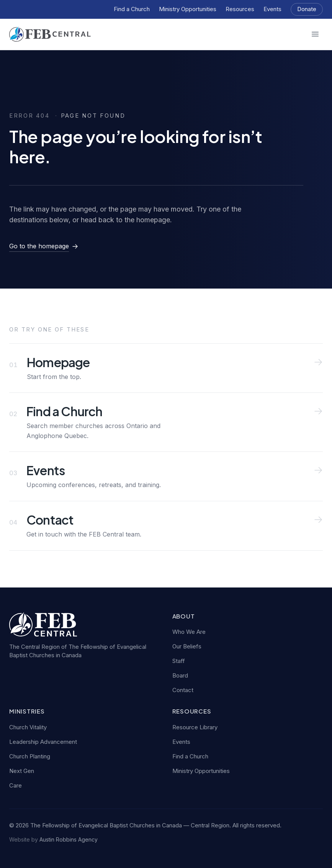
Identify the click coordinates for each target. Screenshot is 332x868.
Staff (179, 661)
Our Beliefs (187, 646)
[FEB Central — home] (50, 34)
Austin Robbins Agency (69, 839)
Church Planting (30, 756)
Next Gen (22, 771)
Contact (183, 690)
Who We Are (189, 632)
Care (16, 785)
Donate (307, 9)
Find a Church (132, 9)
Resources (240, 9)
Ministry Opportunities (188, 9)
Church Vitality (28, 727)
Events (272, 9)
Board (180, 675)
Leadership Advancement (43, 742)
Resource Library (195, 727)
